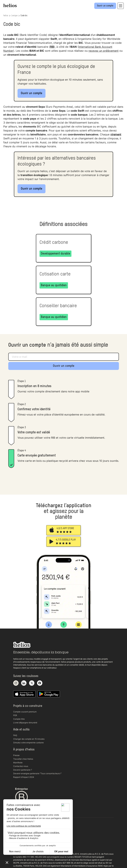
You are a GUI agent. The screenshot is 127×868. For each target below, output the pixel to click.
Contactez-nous (21, 766)
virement (116, 134)
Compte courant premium (25, 712)
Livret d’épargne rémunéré (25, 723)
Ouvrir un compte (32, 93)
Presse (16, 755)
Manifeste (18, 763)
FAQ (15, 735)
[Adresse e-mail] (64, 357)
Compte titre (19, 719)
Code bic (24, 16)
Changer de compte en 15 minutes (29, 739)
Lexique (14, 16)
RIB (52, 47)
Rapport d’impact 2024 (24, 777)
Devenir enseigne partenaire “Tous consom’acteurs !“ (37, 773)
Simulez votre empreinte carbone (28, 743)
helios (6, 16)
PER (15, 715)
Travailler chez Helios (23, 759)
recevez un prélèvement (104, 51)
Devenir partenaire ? (23, 770)
